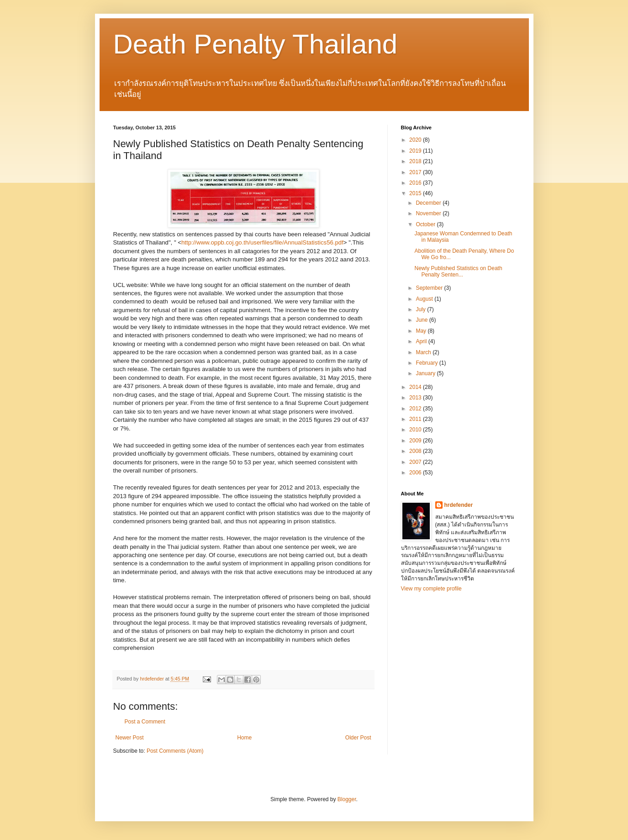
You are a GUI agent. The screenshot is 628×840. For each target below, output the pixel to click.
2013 (416, 398)
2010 (416, 430)
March (424, 352)
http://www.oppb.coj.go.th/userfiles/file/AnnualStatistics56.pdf (262, 242)
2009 (416, 441)
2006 (416, 473)
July (421, 309)
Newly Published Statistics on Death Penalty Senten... (458, 271)
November (429, 213)
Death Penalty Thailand (256, 44)
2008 (416, 451)
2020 (416, 140)
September (430, 288)
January (426, 373)
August (425, 299)
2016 (416, 183)
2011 (416, 419)
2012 (416, 409)
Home (244, 738)
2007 (416, 462)
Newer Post (130, 738)
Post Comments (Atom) (175, 751)
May (422, 331)
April (422, 341)
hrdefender (459, 505)
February (427, 363)
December (429, 203)
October (426, 224)
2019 (416, 151)
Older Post (358, 738)
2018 (416, 161)
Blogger (347, 799)
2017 (416, 172)
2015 (416, 193)
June (422, 320)
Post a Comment (145, 722)
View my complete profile (431, 589)
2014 (416, 387)
